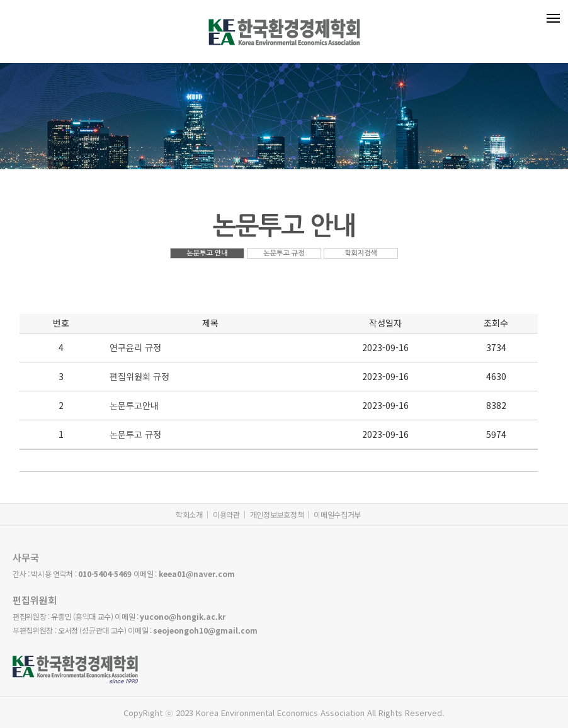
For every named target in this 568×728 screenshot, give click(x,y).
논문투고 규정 (284, 253)
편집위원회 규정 (139, 376)
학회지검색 (361, 253)
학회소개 (189, 514)
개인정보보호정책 (277, 514)
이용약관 (226, 514)
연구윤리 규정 (135, 347)
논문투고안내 (134, 405)
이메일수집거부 (337, 514)
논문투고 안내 (207, 253)
